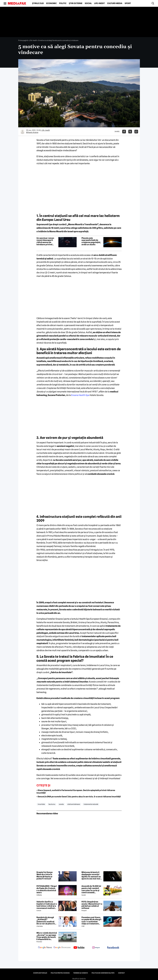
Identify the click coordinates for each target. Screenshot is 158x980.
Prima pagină (23, 40)
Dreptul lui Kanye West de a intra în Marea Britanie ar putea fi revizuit (45, 875)
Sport (128, 3)
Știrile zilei (38, 3)
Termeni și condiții (81, 973)
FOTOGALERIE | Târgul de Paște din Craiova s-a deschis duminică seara (47, 889)
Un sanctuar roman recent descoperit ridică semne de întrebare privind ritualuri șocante (45, 241)
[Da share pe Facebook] (124, 132)
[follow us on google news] (45, 948)
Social (88, 3)
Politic (63, 3)
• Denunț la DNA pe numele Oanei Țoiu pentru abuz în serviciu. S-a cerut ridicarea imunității (79, 797)
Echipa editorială (40, 973)
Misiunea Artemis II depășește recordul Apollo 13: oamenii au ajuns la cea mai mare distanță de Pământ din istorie (91, 875)
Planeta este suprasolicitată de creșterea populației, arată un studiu (91, 241)
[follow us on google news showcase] (62, 948)
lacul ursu (52, 804)
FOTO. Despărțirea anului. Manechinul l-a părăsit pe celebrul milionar (92, 905)
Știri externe (76, 3)
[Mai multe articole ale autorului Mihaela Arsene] (23, 132)
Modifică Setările (79, 979)
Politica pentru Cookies (60, 973)
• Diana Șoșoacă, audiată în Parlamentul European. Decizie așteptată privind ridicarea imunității (76, 792)
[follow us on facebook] (113, 948)
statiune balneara (74, 804)
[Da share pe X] (130, 132)
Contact (121, 973)
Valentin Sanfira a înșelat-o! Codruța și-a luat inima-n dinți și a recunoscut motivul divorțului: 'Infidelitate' (47, 905)
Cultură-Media (115, 3)
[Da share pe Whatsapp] (136, 132)
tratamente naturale (91, 804)
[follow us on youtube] (79, 948)
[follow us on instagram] (96, 948)
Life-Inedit (99, 3)
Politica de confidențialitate (103, 973)
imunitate (41, 804)
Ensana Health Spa (80, 395)
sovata (61, 804)
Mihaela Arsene (32, 132)
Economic (51, 3)
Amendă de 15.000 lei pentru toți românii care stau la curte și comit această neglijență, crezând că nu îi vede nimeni (92, 889)
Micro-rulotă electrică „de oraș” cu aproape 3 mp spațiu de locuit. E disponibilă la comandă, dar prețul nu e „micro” (47, 936)
